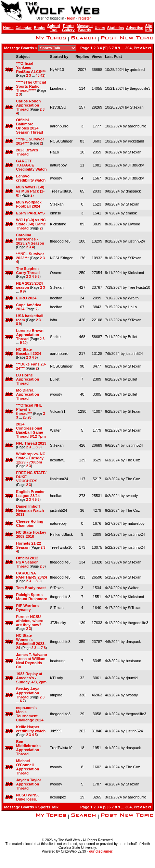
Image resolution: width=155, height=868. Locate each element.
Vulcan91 (58, 411)
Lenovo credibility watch (31, 178)
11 (82, 165)
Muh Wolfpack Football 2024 (29, 204)
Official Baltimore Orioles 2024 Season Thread (30, 126)
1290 (82, 411)
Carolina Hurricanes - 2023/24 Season (30, 239)
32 (82, 678)
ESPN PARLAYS (30, 213)
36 (82, 510)
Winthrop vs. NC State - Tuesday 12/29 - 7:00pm (31, 458)
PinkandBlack (61, 534)
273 (82, 496)
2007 (82, 70)
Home (8, 28)
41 (42, 76)
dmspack (133, 191)
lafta (54, 320)
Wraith (133, 298)
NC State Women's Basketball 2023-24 (31, 642)
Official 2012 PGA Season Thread (27, 562)
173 (82, 547)
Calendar (24, 28)
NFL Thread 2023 (31, 443)
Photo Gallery (68, 28)
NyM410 (57, 70)
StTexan (137, 107)
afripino (56, 695)
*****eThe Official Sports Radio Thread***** (31, 86)
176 (82, 258)
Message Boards (85, 28)
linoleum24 (59, 479)
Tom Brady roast (31, 588)
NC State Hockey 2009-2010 (31, 534)
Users (100, 28)
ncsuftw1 (57, 460)
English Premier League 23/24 (30, 494)
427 (82, 287)
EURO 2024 (26, 298)
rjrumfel (132, 678)
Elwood (134, 224)
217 (82, 354)
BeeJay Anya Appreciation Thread (28, 693)
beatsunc (58, 661)
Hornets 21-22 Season (29, 545)
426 (82, 320)
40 (37, 76)
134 (82, 562)
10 (82, 152)
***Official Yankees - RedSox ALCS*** (31, 67)
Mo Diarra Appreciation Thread (28, 394)
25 (24, 417)
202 (82, 731)
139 (82, 460)
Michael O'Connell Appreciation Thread (28, 767)
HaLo (54, 152)
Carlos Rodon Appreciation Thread (28, 105)
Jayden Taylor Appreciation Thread (29, 784)
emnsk (55, 213)
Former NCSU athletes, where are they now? (30, 621)
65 (82, 191)
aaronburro (59, 126)
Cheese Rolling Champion (30, 523)
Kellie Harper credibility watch (31, 729)
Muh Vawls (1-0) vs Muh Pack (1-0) (30, 191)
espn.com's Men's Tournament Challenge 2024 (30, 714)
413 (82, 577)
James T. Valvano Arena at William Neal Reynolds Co (32, 661)
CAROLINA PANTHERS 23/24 (31, 575)
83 (82, 141)
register (85, 18)
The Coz (133, 460)
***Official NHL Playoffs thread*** (29, 409)
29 (82, 714)
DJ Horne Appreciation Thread (28, 379)
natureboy (58, 165)
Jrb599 (56, 731)
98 (82, 366)
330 (82, 695)
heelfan (56, 298)
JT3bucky (136, 165)
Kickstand (136, 141)
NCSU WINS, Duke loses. (27, 797)
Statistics (115, 28)
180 (82, 241)
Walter (55, 430)
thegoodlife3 (140, 88)
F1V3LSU (58, 107)
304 (128, 48)
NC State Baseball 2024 (29, 351)
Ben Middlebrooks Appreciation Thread (28, 748)
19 (82, 797)
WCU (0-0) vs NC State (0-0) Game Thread (31, 224)
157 (82, 107)
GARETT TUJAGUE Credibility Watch (31, 165)
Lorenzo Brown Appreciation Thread (30, 335)
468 (82, 337)
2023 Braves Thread (27, 152)
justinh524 (136, 241)
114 (82, 88)
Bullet (132, 337)
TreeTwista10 (61, 191)
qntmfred (137, 70)
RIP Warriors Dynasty (27, 608)
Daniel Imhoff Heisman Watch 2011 (30, 510)
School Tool (54, 28)
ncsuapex (58, 797)
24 (82, 298)
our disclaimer (101, 851)
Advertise (134, 28)
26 (29, 417)
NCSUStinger (61, 141)
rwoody (56, 178)
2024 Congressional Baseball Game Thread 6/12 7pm (31, 430)
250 (82, 273)
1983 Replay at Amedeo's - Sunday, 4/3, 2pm (31, 678)
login (71, 18)
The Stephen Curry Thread (28, 271)
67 (82, 307)
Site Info (148, 28)
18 (82, 748)
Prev (138, 48)
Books (40, 28)
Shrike (55, 337)
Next (147, 48)
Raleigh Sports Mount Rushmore (31, 597)
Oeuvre (56, 273)
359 (82, 642)
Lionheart (58, 88)
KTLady (56, 678)
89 (82, 224)
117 (82, 479)
